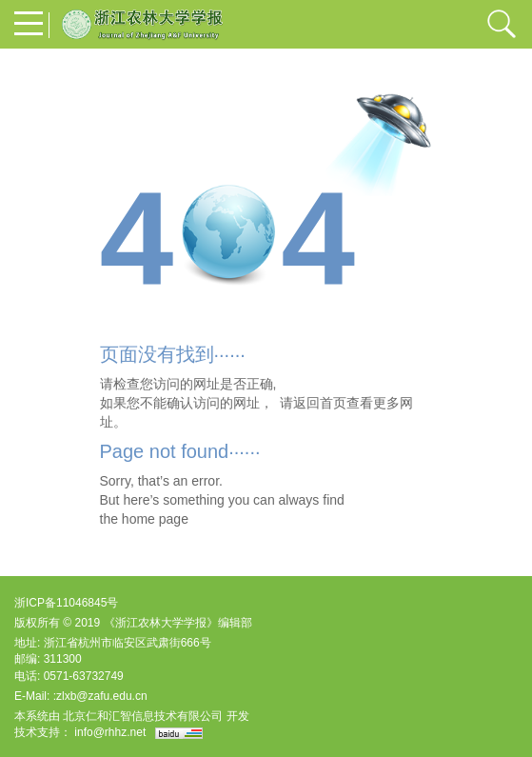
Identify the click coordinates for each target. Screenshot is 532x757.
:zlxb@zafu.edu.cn (100, 696)
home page (155, 519)
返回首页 (320, 403)
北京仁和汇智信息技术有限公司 (143, 716)
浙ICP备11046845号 (66, 603)
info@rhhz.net (110, 732)
